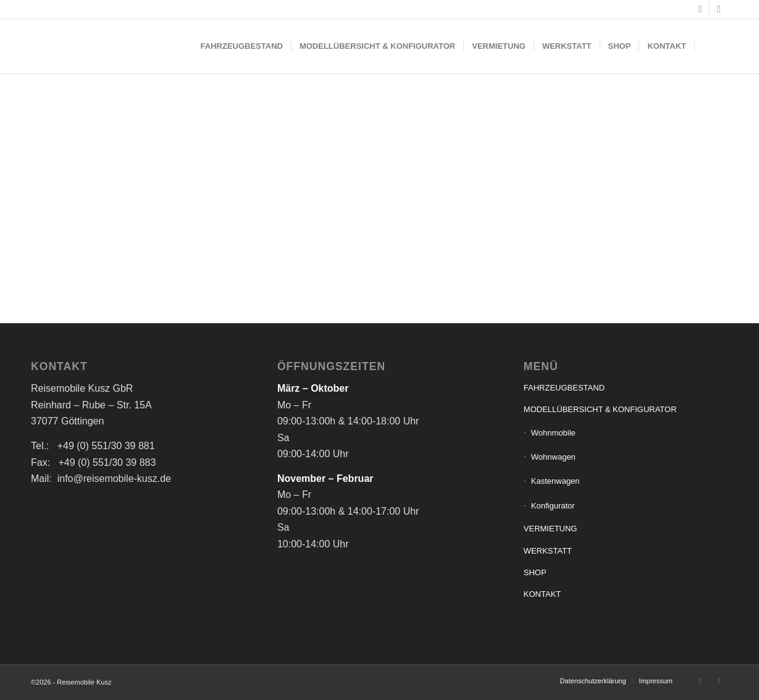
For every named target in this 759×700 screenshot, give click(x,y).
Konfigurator (553, 506)
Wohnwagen (553, 457)
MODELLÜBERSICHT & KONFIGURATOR (600, 409)
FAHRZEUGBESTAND (564, 388)
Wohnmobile (553, 433)
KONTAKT (542, 594)
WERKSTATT (548, 551)
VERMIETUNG (551, 529)
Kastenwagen (556, 481)
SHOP (535, 572)
